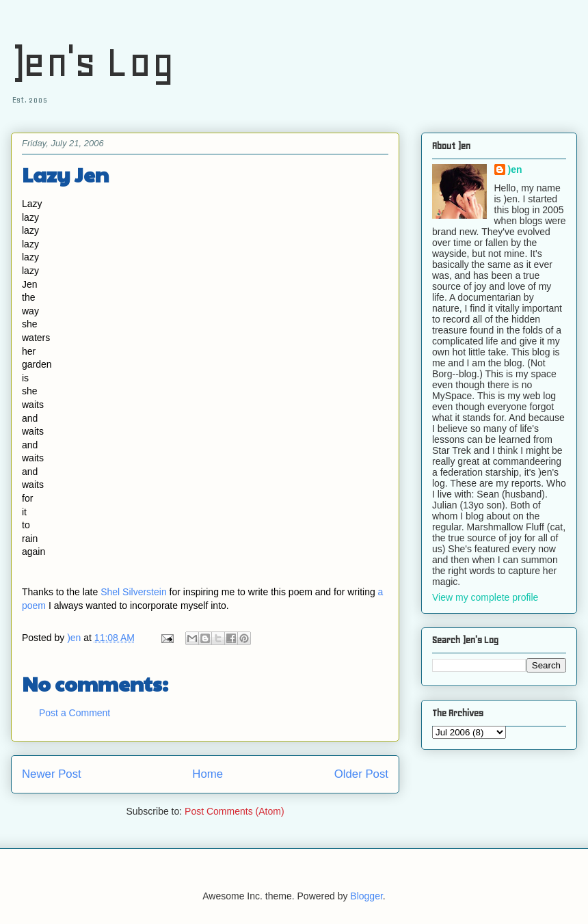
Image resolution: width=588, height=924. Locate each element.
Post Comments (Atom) (234, 811)
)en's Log (93, 62)
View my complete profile (485, 597)
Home (208, 774)
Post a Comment (75, 713)
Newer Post (52, 774)
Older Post (361, 774)
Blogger (366, 896)
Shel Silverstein (134, 592)
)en (515, 169)
